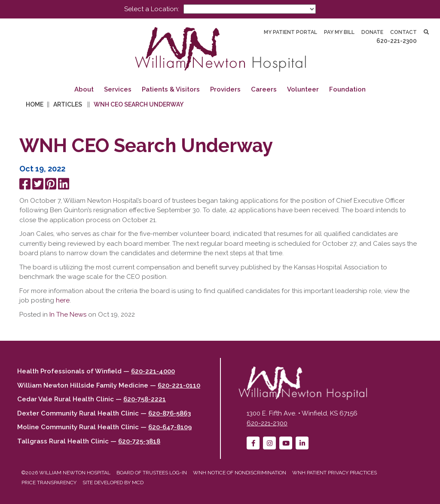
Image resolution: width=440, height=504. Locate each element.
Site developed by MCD (113, 483)
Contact (403, 32)
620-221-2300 (397, 41)
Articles (68, 104)
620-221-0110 (179, 385)
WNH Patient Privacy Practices (335, 473)
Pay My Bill (339, 32)
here (63, 300)
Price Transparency (49, 483)
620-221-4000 (153, 371)
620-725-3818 (139, 441)
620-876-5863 (170, 413)
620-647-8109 (170, 427)
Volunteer (303, 89)
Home (35, 104)
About (84, 89)
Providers (225, 89)
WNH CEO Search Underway (139, 104)
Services (118, 89)
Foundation (347, 89)
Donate (372, 32)
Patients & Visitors (171, 89)
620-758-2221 (145, 399)
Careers (264, 89)
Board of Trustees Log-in (152, 473)
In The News (68, 315)
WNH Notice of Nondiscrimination (240, 473)
